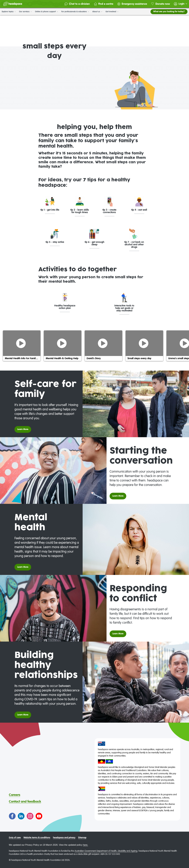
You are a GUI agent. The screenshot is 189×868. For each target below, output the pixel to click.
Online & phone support (46, 12)
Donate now (160, 4)
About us (97, 12)
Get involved (112, 12)
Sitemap (82, 838)
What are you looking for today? (169, 12)
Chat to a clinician (76, 4)
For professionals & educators (75, 12)
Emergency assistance (131, 4)
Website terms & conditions (37, 838)
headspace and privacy (64, 838)
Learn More (23, 429)
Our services (25, 12)
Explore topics (9, 12)
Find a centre (103, 4)
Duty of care (15, 838)
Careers (15, 795)
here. (86, 845)
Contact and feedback (25, 802)
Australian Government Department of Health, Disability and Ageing (106, 851)
